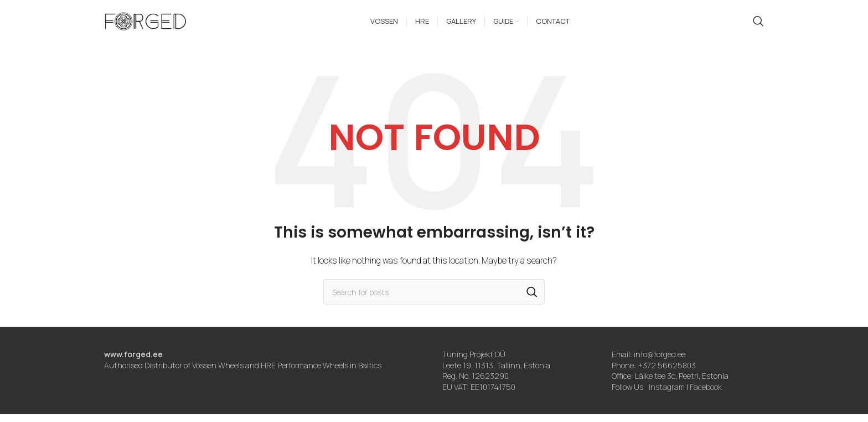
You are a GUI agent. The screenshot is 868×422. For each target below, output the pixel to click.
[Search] (758, 25)
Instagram (667, 394)
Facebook (706, 394)
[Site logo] (146, 24)
